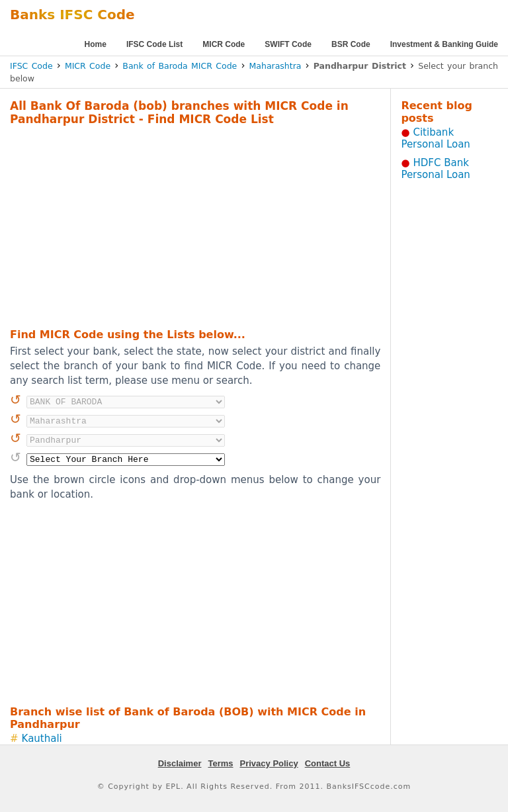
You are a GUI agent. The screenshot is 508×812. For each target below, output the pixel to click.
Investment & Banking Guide (444, 44)
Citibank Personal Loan (436, 138)
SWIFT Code (288, 44)
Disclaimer (180, 763)
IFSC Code (31, 66)
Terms (220, 763)
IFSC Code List (154, 44)
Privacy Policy (269, 763)
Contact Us (328, 763)
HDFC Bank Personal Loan (436, 169)
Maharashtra (275, 66)
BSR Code (351, 44)
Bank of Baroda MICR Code (180, 66)
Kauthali (42, 739)
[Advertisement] (178, 225)
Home (96, 44)
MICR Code (224, 44)
